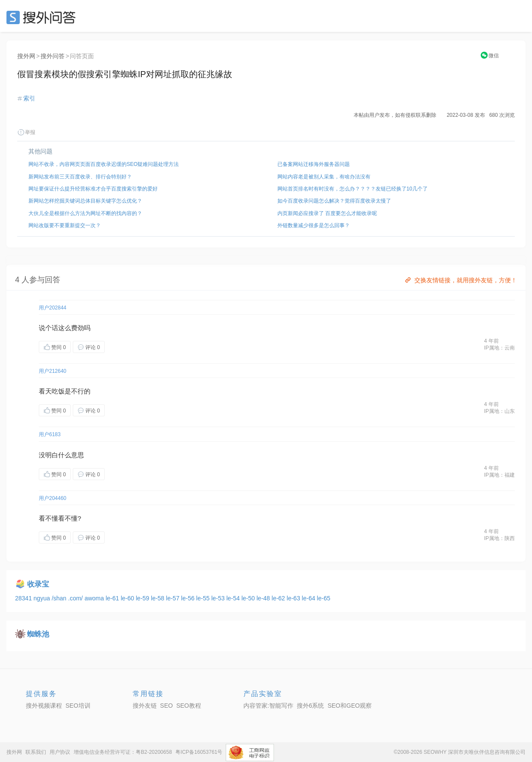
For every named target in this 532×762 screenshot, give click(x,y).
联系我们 (36, 752)
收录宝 (38, 584)
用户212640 (53, 371)
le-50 (249, 598)
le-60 (128, 598)
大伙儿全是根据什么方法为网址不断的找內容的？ (85, 213)
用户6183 (50, 434)
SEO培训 (78, 706)
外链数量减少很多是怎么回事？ (314, 225)
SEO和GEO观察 (350, 706)
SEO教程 (189, 706)
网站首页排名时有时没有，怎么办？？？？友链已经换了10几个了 (353, 189)
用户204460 (53, 498)
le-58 (158, 598)
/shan (60, 598)
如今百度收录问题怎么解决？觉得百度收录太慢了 (334, 201)
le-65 (324, 598)
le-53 (219, 598)
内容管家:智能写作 (268, 706)
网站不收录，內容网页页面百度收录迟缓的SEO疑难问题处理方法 (104, 164)
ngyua (43, 598)
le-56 (188, 598)
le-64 (310, 598)
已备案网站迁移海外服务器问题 (314, 164)
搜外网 (26, 56)
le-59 (143, 598)
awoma (95, 598)
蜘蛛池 (38, 634)
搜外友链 (145, 706)
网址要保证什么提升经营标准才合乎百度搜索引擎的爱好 (93, 189)
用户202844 (53, 308)
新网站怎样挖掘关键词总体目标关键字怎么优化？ (85, 201)
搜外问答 (53, 56)
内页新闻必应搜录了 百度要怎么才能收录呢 (327, 213)
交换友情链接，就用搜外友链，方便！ (460, 280)
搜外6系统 (311, 706)
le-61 (113, 598)
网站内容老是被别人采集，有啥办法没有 (324, 177)
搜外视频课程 (44, 706)
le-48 (264, 598)
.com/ (76, 598)
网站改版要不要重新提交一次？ (65, 225)
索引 (29, 98)
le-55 (204, 598)
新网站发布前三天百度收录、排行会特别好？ (80, 177)
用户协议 (60, 752)
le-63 (294, 598)
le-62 (279, 598)
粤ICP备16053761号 (199, 752)
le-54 (234, 598)
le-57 (173, 598)
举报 (26, 132)
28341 (24, 598)
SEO (43, 17)
